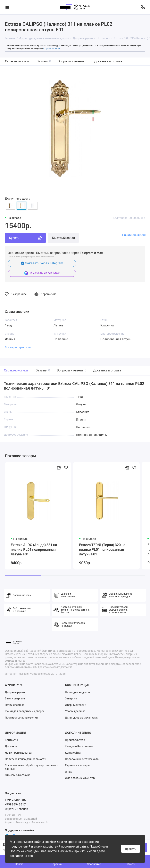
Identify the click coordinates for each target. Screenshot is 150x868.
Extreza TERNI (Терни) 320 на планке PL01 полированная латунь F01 (102, 549)
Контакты (11, 740)
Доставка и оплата (108, 61)
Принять (131, 849)
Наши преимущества (18, 753)
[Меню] (7, 7)
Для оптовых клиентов (80, 778)
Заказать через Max (42, 273)
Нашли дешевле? (134, 235)
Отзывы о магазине (18, 775)
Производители (75, 740)
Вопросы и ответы (73, 61)
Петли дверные (15, 705)
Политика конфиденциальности (33, 851)
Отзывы (44, 61)
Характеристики (17, 61)
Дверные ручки (15, 692)
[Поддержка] (143, 7)
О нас (69, 772)
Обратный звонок (16, 809)
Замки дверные (15, 698)
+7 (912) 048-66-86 (52, 49)
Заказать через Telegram (42, 263)
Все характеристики (18, 347)
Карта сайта (73, 753)
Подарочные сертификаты (82, 759)
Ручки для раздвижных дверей (25, 711)
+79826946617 (15, 804)
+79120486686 (15, 800)
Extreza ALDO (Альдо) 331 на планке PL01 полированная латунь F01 (34, 549)
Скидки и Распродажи (79, 746)
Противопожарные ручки (21, 718)
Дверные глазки (76, 705)
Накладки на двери (77, 692)
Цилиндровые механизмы (82, 718)
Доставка (11, 746)
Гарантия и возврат (78, 765)
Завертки (71, 698)
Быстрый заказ (63, 238)
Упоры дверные (75, 711)
